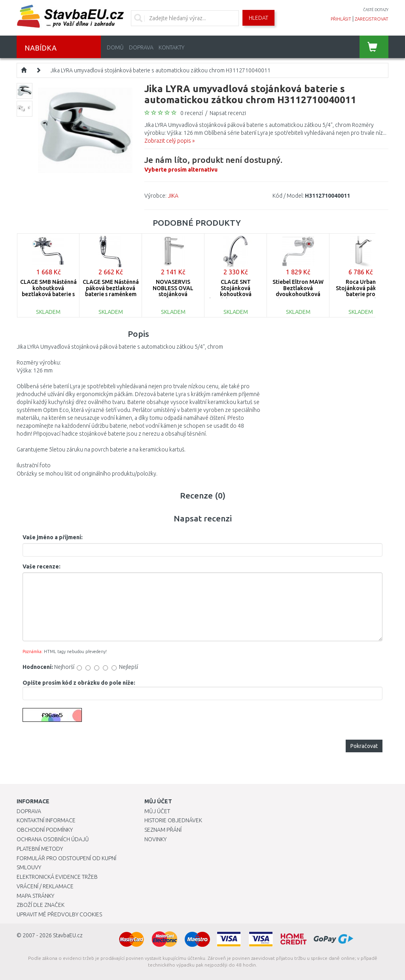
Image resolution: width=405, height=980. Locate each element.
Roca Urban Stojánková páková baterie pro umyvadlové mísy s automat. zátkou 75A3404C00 (361, 297)
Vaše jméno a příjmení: (53, 537)
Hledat (258, 18)
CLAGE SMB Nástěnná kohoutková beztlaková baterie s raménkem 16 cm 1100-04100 (48, 294)
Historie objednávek (173, 820)
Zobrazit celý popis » (169, 141)
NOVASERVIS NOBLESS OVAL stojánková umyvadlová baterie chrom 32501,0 (173, 294)
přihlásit (341, 19)
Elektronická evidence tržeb (57, 877)
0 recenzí (192, 113)
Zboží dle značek (41, 905)
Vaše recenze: (42, 566)
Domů (115, 47)
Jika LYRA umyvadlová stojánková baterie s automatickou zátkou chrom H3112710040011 (160, 70)
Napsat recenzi (228, 113)
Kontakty (171, 47)
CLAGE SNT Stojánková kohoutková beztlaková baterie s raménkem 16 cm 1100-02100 (236, 297)
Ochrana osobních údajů (53, 839)
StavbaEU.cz (68, 935)
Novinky (155, 839)
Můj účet (157, 811)
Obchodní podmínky (45, 830)
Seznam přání (163, 830)
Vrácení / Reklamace (45, 886)
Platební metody (40, 849)
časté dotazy (376, 10)
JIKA (173, 196)
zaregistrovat (372, 19)
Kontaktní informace (46, 820)
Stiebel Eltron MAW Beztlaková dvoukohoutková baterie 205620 (298, 291)
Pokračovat (364, 746)
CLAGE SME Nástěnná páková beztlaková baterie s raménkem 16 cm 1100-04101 (111, 291)
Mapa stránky (35, 896)
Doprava (141, 47)
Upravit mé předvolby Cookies (59, 914)
